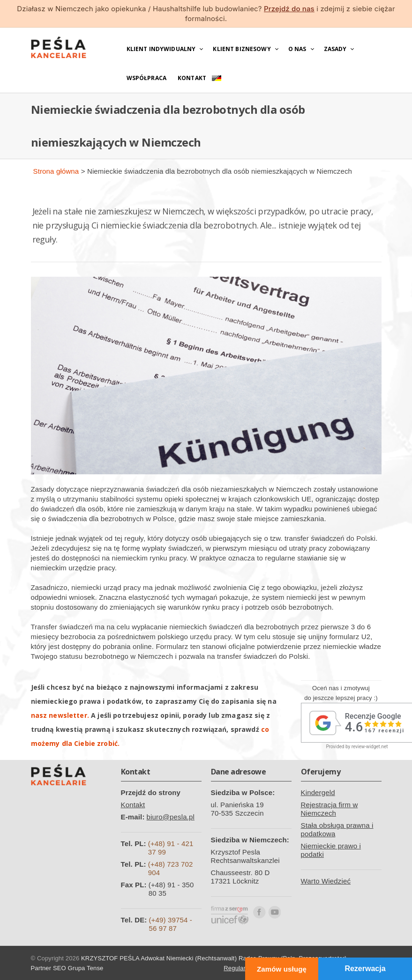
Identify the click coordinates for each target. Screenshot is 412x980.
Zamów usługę (282, 969)
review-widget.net (370, 747)
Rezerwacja (365, 969)
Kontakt (192, 78)
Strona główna (56, 171)
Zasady (335, 49)
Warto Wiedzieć (326, 881)
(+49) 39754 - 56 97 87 (170, 924)
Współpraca (147, 78)
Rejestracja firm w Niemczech (330, 809)
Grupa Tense (86, 968)
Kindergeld (318, 792)
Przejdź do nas (289, 9)
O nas (297, 49)
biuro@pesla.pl (171, 817)
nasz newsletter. (60, 715)
